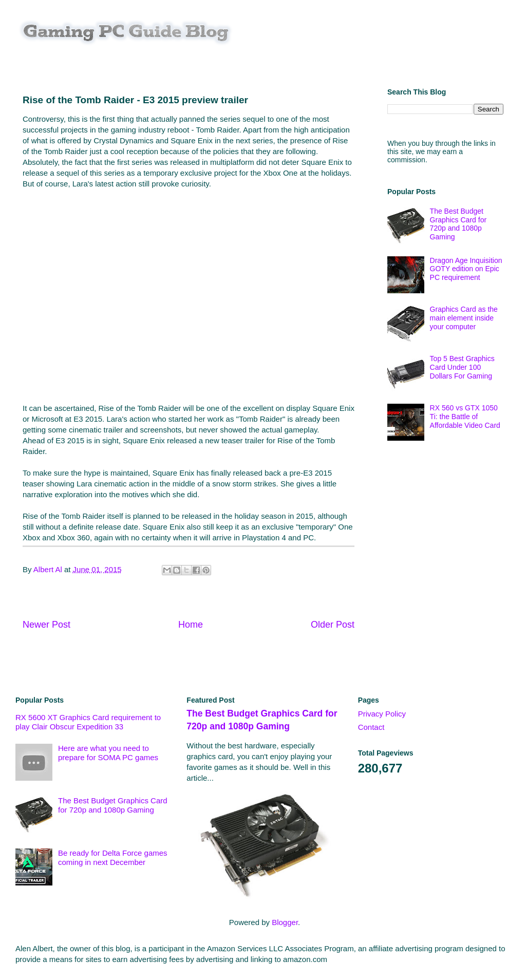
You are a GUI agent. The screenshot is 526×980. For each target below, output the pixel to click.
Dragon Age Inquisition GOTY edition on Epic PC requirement (466, 269)
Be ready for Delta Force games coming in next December (113, 857)
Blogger (285, 922)
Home (191, 625)
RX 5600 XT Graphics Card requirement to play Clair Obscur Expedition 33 (88, 722)
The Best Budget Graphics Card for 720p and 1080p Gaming (458, 224)
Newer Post (46, 625)
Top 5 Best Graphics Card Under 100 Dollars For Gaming (462, 367)
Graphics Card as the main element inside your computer (464, 318)
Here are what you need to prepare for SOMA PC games (108, 753)
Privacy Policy (382, 714)
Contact (371, 727)
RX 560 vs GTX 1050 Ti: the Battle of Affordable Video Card (465, 417)
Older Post (333, 625)
